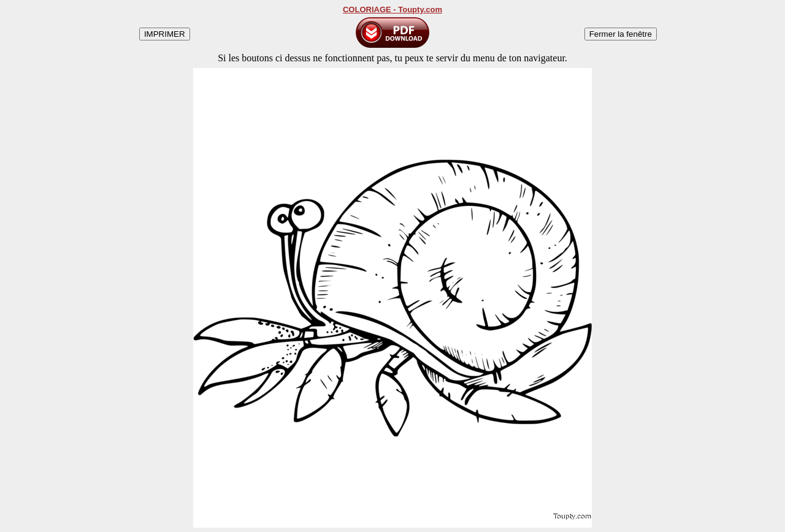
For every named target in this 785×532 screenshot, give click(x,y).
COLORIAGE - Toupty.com (392, 9)
